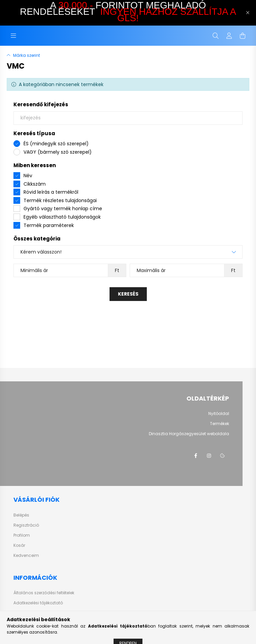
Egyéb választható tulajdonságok (62, 217)
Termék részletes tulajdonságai (60, 200)
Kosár (19, 545)
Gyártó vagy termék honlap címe (63, 209)
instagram (209, 456)
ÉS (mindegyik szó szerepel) (56, 144)
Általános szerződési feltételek (44, 593)
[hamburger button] (13, 36)
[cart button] (243, 36)
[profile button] (229, 36)
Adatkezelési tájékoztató (38, 603)
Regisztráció (26, 525)
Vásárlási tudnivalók (35, 613)
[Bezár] (248, 13)
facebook (196, 456)
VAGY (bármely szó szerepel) (58, 152)
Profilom (22, 535)
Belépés (21, 515)
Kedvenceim (26, 556)
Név (28, 176)
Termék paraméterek (49, 225)
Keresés (128, 294)
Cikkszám (35, 184)
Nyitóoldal (219, 414)
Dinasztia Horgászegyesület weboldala (189, 434)
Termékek (220, 424)
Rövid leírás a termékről (51, 192)
